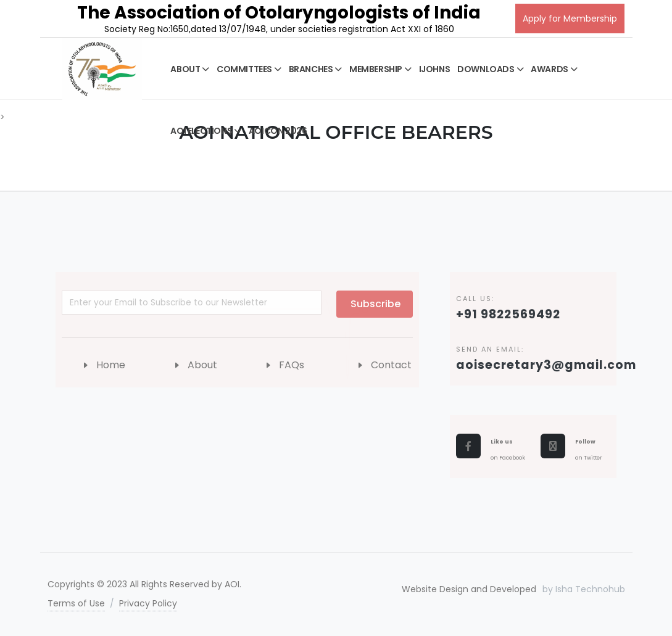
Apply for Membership (570, 19)
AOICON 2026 (278, 131)
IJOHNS (435, 69)
